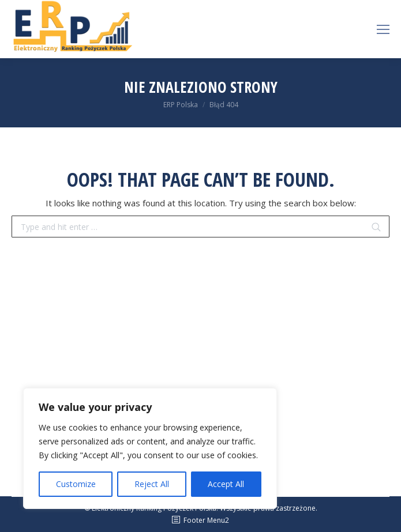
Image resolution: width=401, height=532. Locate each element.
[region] (150, 448)
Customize (76, 484)
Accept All (226, 484)
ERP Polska (181, 105)
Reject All (152, 484)
